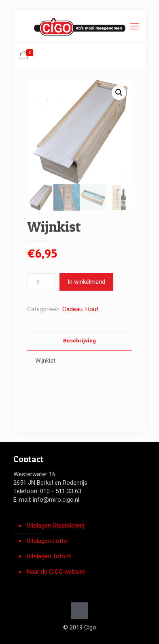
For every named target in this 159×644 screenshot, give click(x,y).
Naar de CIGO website (56, 572)
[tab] (80, 341)
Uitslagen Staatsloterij (56, 526)
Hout (92, 309)
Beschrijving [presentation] (79, 341)
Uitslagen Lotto (47, 541)
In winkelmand (86, 282)
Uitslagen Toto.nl (49, 556)
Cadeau (72, 309)
